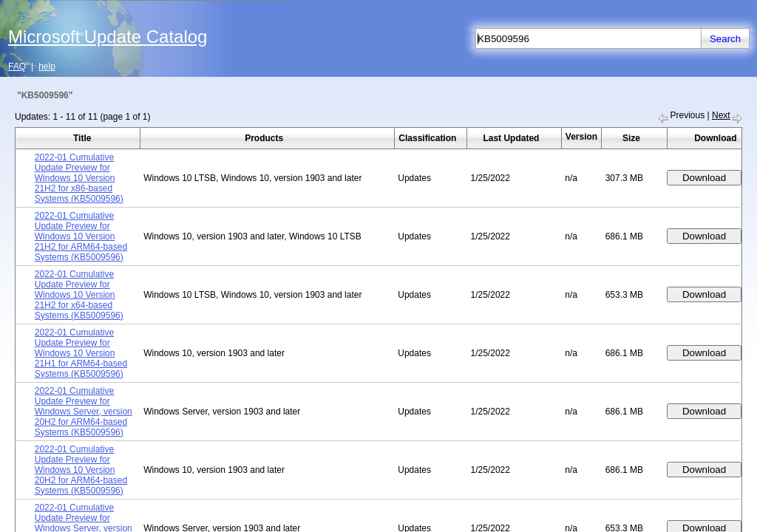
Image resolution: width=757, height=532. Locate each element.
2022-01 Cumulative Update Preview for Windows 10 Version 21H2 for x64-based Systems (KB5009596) (79, 295)
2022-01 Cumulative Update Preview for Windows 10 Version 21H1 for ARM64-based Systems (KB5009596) (81, 353)
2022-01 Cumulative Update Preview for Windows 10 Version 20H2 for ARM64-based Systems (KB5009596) (81, 470)
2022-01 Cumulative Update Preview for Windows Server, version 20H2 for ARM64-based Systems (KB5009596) (84, 412)
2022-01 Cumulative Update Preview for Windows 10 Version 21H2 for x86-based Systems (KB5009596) (79, 178)
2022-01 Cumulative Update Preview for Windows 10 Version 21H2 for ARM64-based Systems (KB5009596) (81, 236)
